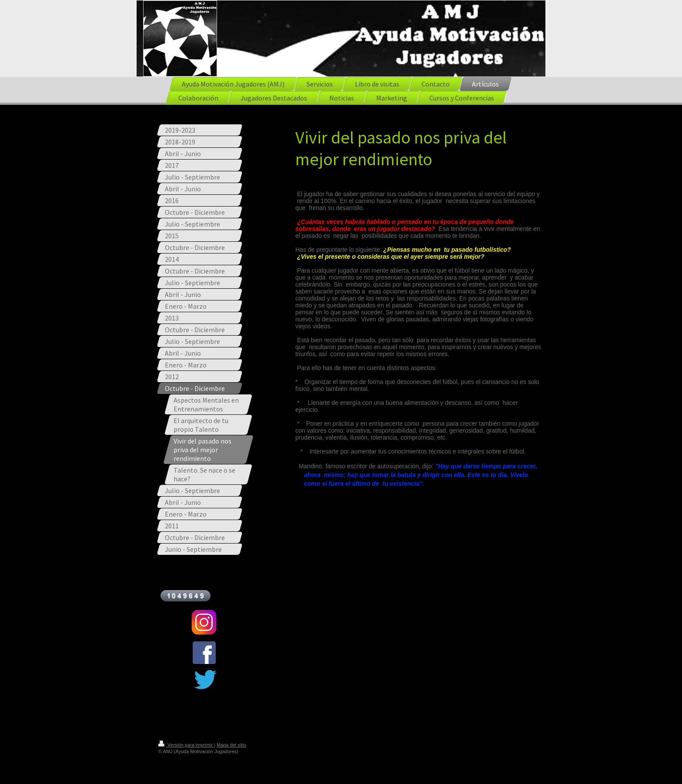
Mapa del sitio (231, 745)
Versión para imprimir (186, 745)
